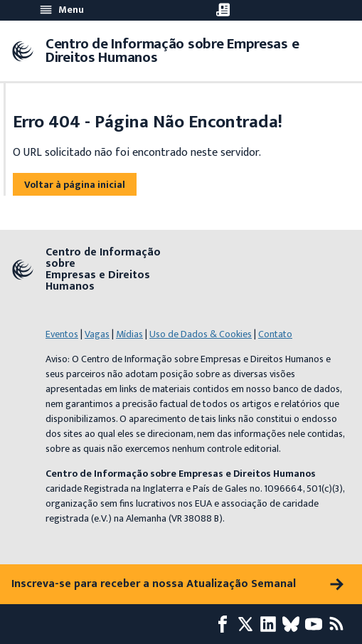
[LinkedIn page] (271, 624)
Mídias (129, 334)
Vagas (97, 334)
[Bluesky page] (294, 624)
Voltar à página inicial (75, 185)
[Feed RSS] (339, 624)
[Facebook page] (225, 624)
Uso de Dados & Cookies (201, 334)
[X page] (248, 624)
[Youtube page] (316, 624)
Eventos (62, 334)
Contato (275, 334)
